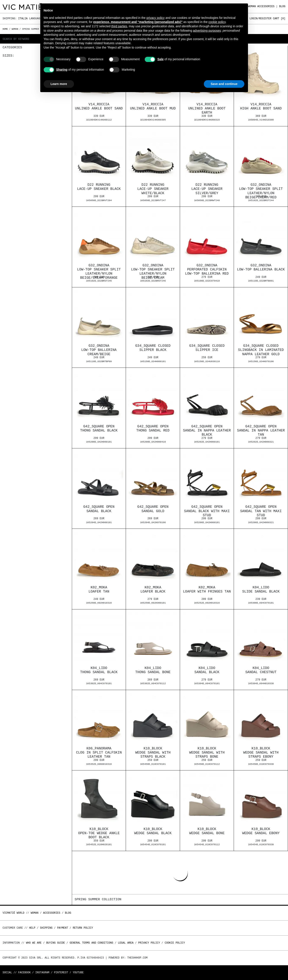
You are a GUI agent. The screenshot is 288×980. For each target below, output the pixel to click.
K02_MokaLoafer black (153, 590)
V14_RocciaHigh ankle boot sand (261, 107)
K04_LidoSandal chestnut (261, 670)
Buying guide (56, 943)
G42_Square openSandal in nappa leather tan (261, 431)
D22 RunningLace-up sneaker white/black (153, 189)
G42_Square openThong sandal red (153, 429)
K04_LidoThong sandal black (99, 670)
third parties (119, 26)
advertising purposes (207, 31)
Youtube (78, 973)
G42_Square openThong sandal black (99, 429)
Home (6, 29)
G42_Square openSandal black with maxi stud (207, 511)
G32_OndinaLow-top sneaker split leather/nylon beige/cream (153, 272)
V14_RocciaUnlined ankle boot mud (153, 107)
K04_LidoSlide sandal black (261, 590)
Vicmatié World (14, 913)
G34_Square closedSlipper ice (207, 348)
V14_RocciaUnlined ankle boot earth (207, 109)
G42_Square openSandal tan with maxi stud (261, 511)
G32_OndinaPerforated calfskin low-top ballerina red (207, 270)
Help (32, 928)
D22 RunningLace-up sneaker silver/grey (207, 189)
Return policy (83, 928)
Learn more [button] (59, 84)
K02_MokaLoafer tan (99, 590)
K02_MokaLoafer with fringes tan (207, 590)
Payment (63, 928)
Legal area (126, 943)
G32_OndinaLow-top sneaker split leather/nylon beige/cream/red (261, 191)
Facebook (24, 973)
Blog (282, 6)
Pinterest (61, 973)
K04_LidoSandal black (207, 670)
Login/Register (260, 19)
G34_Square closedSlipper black (153, 348)
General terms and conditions (92, 943)
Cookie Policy (175, 943)
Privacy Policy (149, 943)
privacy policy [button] (156, 18)
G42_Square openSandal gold (153, 509)
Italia (23, 19)
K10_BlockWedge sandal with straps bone (207, 753)
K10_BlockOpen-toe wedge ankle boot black (99, 833)
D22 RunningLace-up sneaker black (99, 187)
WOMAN (252, 6)
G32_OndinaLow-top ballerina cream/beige (99, 350)
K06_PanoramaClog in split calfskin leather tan (99, 753)
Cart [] (279, 19)
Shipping (46, 928)
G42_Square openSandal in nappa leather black (207, 431)
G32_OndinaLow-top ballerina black (261, 268)
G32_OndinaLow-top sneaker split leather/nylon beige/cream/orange (99, 272)
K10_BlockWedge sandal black (153, 831)
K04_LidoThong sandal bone (153, 670)
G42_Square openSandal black (99, 509)
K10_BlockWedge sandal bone (207, 831)
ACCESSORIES (266, 6)
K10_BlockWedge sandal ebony (261, 831)
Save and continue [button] (224, 84)
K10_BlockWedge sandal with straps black (153, 753)
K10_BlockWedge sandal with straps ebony (261, 753)
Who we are (34, 943)
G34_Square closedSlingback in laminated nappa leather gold (261, 350)
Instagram (42, 973)
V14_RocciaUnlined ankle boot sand (99, 107)
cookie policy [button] (217, 22)
